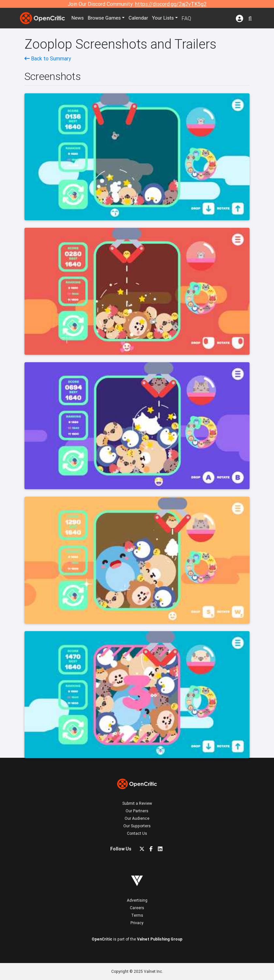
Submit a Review (137, 803)
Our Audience (137, 818)
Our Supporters (137, 826)
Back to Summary (48, 58)
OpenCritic (102, 939)
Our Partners (137, 811)
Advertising (137, 900)
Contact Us (137, 833)
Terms (137, 915)
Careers (137, 908)
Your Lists (167, 18)
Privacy (137, 923)
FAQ (191, 18)
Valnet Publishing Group (160, 939)
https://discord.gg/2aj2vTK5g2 (171, 4)
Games (107, 18)
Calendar (143, 18)
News (79, 18)
